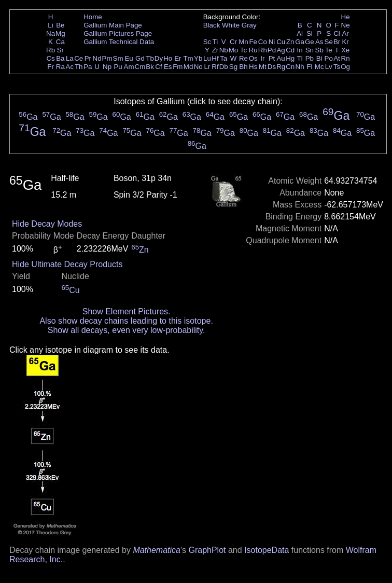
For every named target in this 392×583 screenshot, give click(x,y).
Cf (158, 67)
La (70, 58)
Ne (346, 25)
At (337, 58)
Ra (60, 67)
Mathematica (157, 550)
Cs (50, 58)
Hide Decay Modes (47, 224)
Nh (300, 67)
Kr (345, 42)
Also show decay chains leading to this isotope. (126, 321)
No (198, 67)
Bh (243, 67)
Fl (309, 67)
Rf (215, 67)
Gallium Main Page (113, 25)
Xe (345, 50)
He (346, 17)
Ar (345, 33)
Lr (207, 67)
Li (50, 25)
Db (224, 67)
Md (188, 67)
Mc (319, 67)
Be (60, 25)
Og (345, 67)
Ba (60, 58)
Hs (253, 67)
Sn (310, 50)
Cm (140, 67)
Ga (300, 42)
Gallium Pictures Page (118, 33)
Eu (129, 58)
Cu (281, 42)
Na (51, 33)
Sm (118, 58)
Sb (319, 50)
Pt (272, 58)
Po (329, 58)
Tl (300, 58)
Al (300, 33)
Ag (281, 50)
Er (178, 58)
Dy (159, 58)
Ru (253, 50)
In (300, 50)
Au (281, 58)
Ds (272, 67)
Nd (97, 58)
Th (79, 67)
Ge (310, 42)
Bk (150, 67)
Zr (215, 50)
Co (263, 42)
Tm (188, 58)
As (319, 42)
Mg (60, 33)
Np (107, 67)
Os (253, 58)
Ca (60, 42)
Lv (329, 67)
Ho (168, 58)
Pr (88, 58)
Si (310, 33)
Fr (51, 67)
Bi (319, 58)
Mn (243, 42)
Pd (272, 50)
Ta (223, 58)
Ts (337, 67)
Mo (234, 50)
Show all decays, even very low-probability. (127, 330)
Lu (207, 58)
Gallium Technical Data (119, 42)
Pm (107, 58)
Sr (60, 50)
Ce (79, 58)
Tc (243, 50)
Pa (88, 67)
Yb (198, 58)
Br (337, 42)
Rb (51, 50)
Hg (290, 58)
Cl (337, 33)
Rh (263, 50)
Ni (272, 42)
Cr (233, 42)
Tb (150, 58)
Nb (224, 50)
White (231, 25)
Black (212, 25)
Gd (140, 58)
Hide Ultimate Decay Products (67, 264)
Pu (118, 67)
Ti (215, 42)
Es (168, 67)
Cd (290, 50)
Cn (290, 67)
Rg (281, 67)
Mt (263, 67)
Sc (207, 42)
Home (93, 17)
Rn (346, 58)
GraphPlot (207, 550)
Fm (178, 67)
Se (329, 42)
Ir (262, 58)
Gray (249, 25)
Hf (215, 58)
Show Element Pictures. (127, 311)
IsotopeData (267, 550)
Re (243, 58)
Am (129, 67)
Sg (233, 67)
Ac (70, 67)
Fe (253, 42)
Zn (290, 42)
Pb (310, 58)
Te (329, 50)
